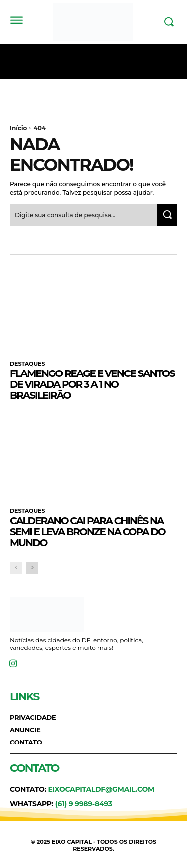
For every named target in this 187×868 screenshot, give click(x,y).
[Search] (167, 215)
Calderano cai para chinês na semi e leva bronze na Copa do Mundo (88, 532)
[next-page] (32, 568)
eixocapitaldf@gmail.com (101, 789)
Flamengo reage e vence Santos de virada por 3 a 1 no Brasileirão (92, 384)
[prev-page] (16, 568)
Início (18, 128)
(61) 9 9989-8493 (84, 804)
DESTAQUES (27, 364)
